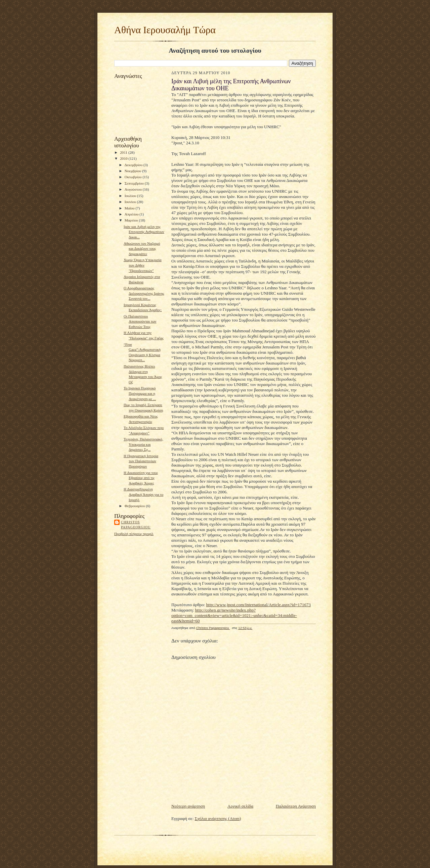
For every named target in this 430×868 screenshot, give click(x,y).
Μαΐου (130, 208)
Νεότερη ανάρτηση (188, 806)
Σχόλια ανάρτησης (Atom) (218, 818)
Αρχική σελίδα (240, 806)
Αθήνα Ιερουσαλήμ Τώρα (165, 30)
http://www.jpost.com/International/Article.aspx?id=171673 (259, 605)
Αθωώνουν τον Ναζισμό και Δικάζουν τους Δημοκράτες (142, 249)
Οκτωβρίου (134, 177)
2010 (124, 158)
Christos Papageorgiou (136, 525)
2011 (124, 152)
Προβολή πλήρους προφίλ (134, 534)
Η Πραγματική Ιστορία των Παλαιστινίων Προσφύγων (141, 461)
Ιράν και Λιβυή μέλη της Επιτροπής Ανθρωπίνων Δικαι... (144, 232)
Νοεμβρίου (134, 171)
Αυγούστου (134, 189)
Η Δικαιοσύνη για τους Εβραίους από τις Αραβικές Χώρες (141, 478)
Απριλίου (132, 214)
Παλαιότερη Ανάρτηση (296, 806)
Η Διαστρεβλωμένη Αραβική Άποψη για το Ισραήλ (143, 494)
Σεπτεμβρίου (135, 183)
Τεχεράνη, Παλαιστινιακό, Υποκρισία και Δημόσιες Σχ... (143, 444)
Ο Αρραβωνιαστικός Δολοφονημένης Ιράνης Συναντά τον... (144, 293)
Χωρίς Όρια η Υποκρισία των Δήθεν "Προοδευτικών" (143, 265)
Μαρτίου (132, 220)
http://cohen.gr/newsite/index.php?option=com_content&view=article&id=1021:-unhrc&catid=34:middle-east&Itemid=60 (234, 615)
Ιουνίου (131, 202)
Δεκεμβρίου (134, 165)
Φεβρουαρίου (135, 506)
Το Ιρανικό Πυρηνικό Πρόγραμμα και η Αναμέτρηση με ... (140, 393)
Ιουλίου (131, 196)
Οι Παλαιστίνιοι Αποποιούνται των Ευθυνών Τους (140, 321)
